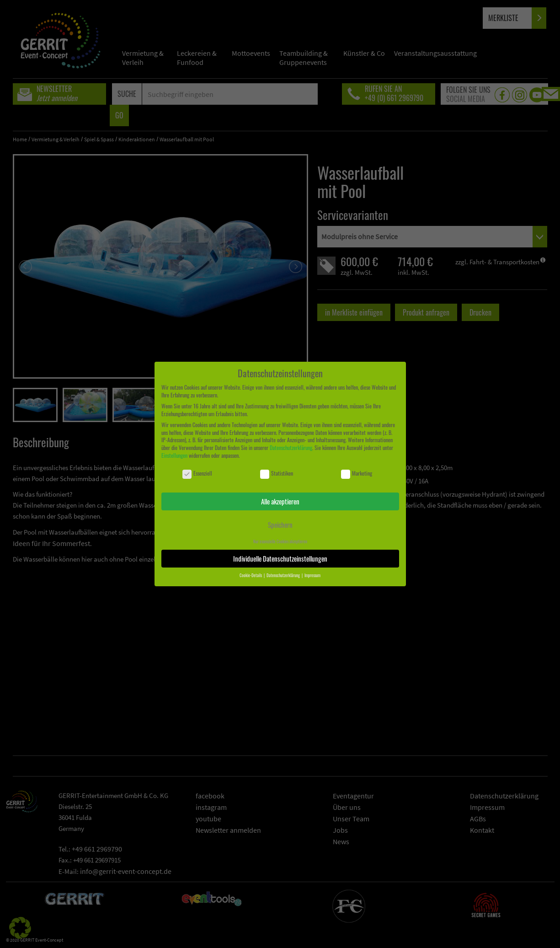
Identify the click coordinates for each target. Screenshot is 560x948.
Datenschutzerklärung (291, 447)
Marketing (357, 474)
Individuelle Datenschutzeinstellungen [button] (280, 558)
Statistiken (277, 474)
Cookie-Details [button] (251, 575)
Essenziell (197, 474)
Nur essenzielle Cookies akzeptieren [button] (280, 541)
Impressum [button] (312, 575)
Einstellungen (174, 455)
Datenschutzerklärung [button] (284, 575)
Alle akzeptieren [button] (280, 501)
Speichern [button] (280, 525)
